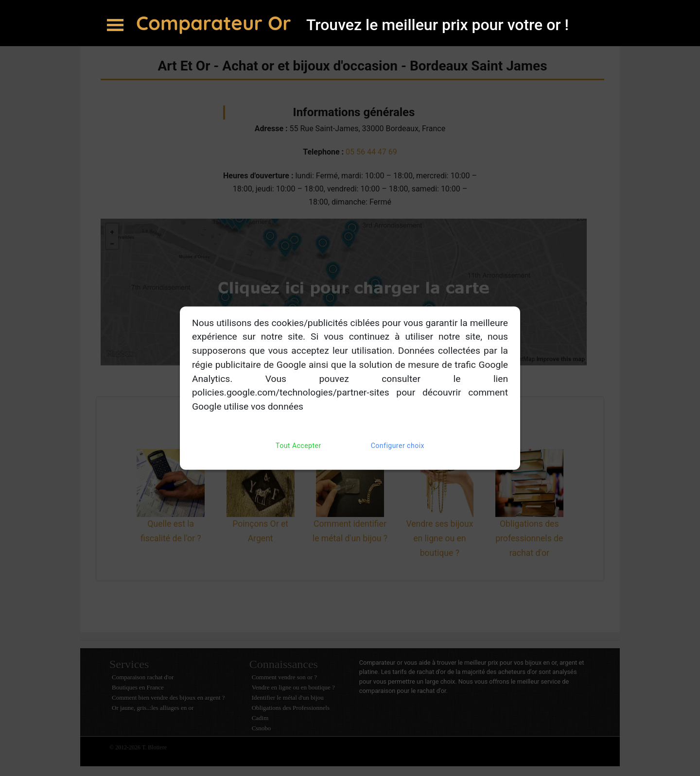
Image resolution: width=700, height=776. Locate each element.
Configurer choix (398, 446)
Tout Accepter (298, 446)
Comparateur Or (216, 23)
